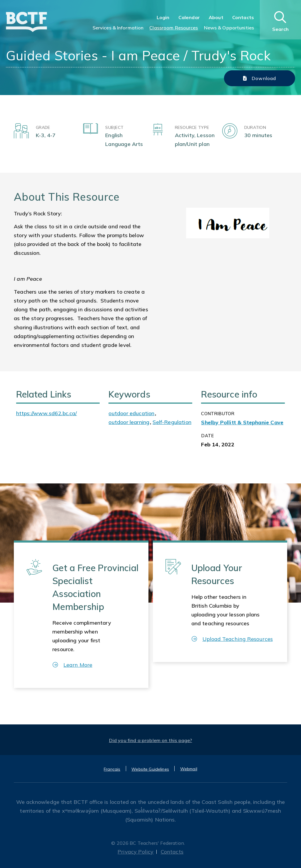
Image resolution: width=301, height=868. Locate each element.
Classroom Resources (174, 28)
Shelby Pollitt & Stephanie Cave (242, 422)
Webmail (189, 769)
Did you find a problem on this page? (151, 740)
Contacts (243, 17)
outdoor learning (129, 422)
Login (163, 17)
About (216, 17)
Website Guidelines (150, 769)
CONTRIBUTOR (218, 414)
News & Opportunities (229, 28)
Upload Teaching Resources (232, 639)
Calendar (189, 17)
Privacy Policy (136, 852)
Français (112, 769)
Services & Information (118, 28)
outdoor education (131, 413)
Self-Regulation (172, 422)
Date (207, 436)
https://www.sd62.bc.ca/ (47, 413)
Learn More (72, 665)
